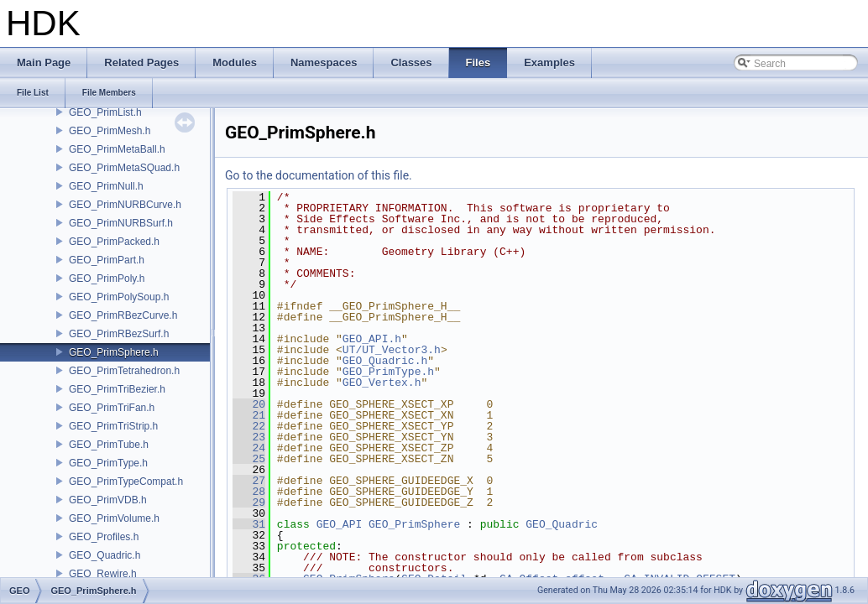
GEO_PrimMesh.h (110, 131)
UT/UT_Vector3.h (392, 350)
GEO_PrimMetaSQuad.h (124, 168)
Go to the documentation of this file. (319, 175)
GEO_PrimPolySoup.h (119, 297)
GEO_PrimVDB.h (108, 500)
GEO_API (340, 524)
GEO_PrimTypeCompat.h (126, 482)
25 (249, 459)
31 (249, 524)
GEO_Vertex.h (382, 383)
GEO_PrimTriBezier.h (117, 389)
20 (249, 404)
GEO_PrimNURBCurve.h (125, 205)
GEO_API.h (372, 339)
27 (249, 481)
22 (249, 426)
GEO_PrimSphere (414, 524)
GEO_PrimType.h (108, 463)
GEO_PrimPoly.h (107, 279)
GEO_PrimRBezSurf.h (119, 334)
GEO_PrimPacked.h (114, 242)
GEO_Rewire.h (103, 574)
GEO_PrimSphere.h (114, 352)
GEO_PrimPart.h (107, 260)
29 (249, 502)
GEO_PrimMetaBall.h (117, 149)
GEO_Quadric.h (105, 555)
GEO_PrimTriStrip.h (113, 426)
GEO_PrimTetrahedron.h (124, 371)
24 (249, 448)
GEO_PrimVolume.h (114, 518)
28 (249, 492)
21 (249, 415)
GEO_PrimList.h (105, 112)
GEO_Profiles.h (104, 537)
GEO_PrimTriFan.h (112, 408)
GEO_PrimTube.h (109, 445)
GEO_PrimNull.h (106, 186)
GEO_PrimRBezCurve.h (123, 315)
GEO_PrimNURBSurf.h (121, 223)
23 (249, 437)
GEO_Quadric (562, 524)
